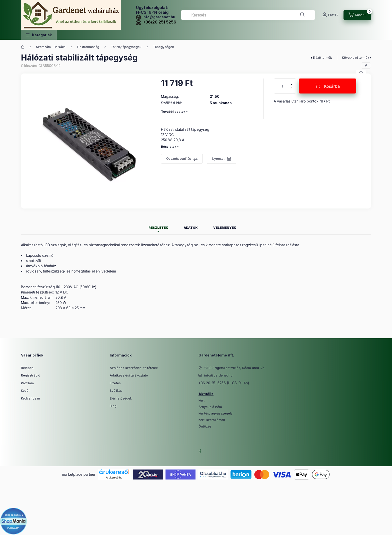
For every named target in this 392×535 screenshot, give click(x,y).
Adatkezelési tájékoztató (129, 375)
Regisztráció (31, 375)
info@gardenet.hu (156, 17)
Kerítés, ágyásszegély (215, 413)
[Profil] (330, 15)
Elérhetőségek (121, 398)
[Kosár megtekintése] (357, 15)
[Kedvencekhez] (361, 73)
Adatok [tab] (191, 228)
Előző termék (322, 58)
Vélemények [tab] (225, 228)
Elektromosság (88, 47)
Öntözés (205, 426)
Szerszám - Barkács (51, 47)
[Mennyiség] (282, 86)
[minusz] (291, 90)
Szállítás (116, 390)
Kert (201, 400)
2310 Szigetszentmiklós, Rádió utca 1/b (234, 368)
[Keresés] (302, 15)
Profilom (27, 383)
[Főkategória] (23, 47)
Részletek (169, 147)
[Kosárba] (327, 86)
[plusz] (291, 82)
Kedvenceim (30, 398)
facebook (200, 451)
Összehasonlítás (179, 159)
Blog (113, 406)
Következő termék (356, 58)
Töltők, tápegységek (126, 47)
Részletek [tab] (158, 228)
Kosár (25, 390)
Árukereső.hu (114, 477)
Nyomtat (218, 159)
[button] (39, 35)
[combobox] (248, 15)
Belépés (27, 368)
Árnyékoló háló (210, 407)
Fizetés (115, 383)
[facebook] (366, 65)
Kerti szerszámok (212, 420)
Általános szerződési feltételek (134, 368)
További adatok (173, 112)
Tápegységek (163, 47)
